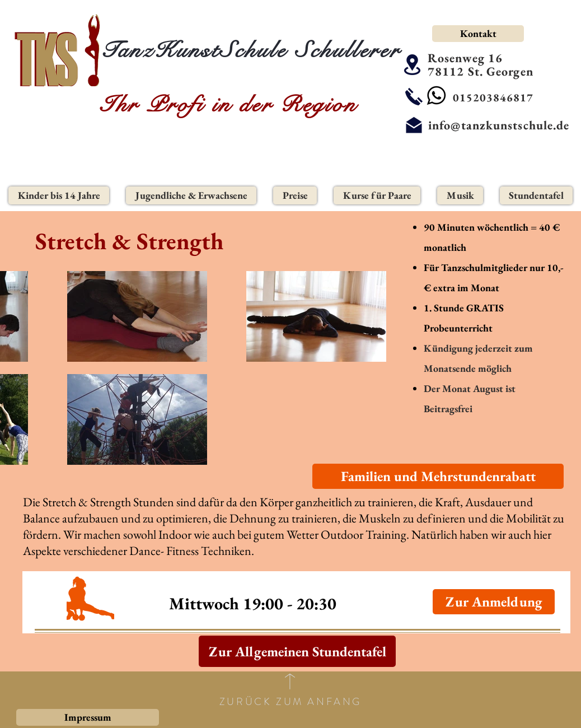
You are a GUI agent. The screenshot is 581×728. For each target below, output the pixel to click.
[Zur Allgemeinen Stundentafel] (297, 651)
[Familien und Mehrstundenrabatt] (438, 476)
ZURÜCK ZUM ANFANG (290, 702)
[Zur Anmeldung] (494, 602)
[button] (59, 195)
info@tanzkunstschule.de (499, 125)
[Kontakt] (478, 34)
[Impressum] (88, 717)
